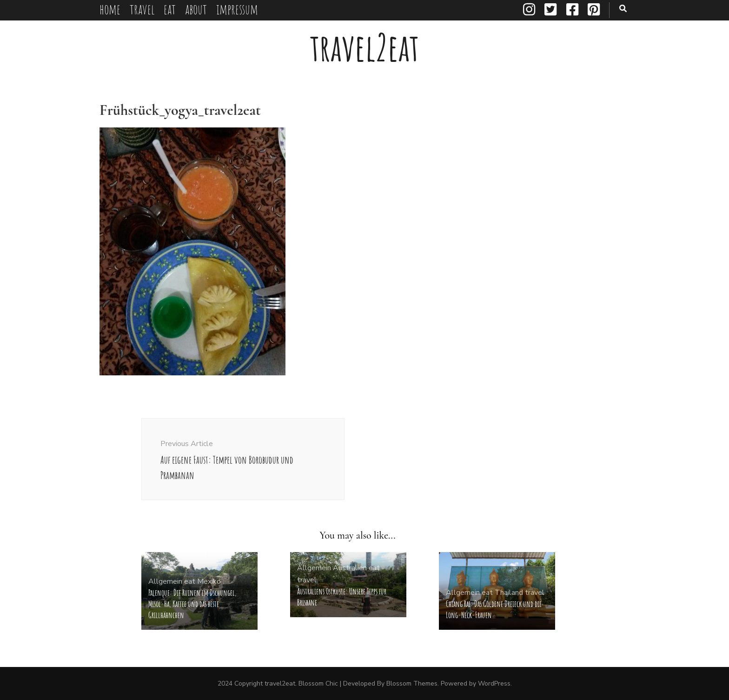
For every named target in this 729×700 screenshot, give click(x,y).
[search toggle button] (623, 9)
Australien (350, 568)
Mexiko (209, 581)
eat (170, 9)
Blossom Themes (412, 683)
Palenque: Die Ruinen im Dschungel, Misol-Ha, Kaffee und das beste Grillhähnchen (192, 604)
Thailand (509, 593)
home (110, 9)
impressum (237, 9)
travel (142, 9)
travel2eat (364, 47)
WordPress (494, 683)
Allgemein (165, 581)
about (196, 9)
